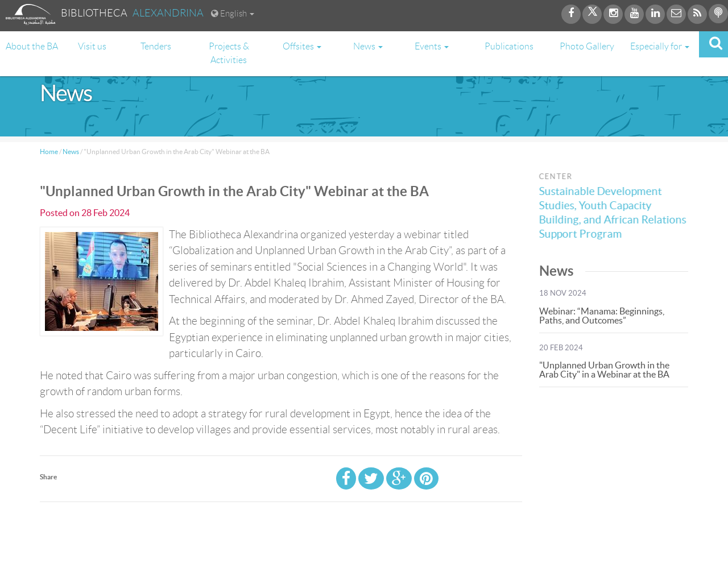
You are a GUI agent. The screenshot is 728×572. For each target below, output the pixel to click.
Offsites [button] (302, 46)
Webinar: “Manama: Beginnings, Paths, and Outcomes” (602, 316)
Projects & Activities (229, 53)
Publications (509, 46)
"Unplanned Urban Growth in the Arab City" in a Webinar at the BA (604, 370)
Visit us (92, 46)
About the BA (32, 46)
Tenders (156, 46)
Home (49, 152)
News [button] (368, 46)
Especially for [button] (660, 46)
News (71, 152)
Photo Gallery (587, 46)
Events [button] (432, 46)
